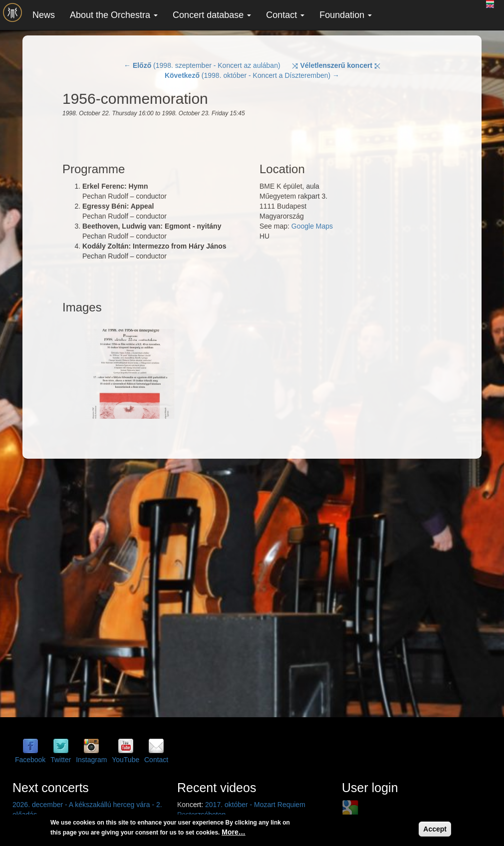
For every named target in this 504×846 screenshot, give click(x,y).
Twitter (61, 760)
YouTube (126, 760)
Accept (435, 829)
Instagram (91, 760)
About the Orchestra (114, 15)
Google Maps (312, 226)
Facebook (30, 760)
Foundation (346, 15)
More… (233, 832)
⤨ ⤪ (336, 65)
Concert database (212, 15)
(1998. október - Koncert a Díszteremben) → (252, 75)
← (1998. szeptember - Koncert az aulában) (202, 65)
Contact (285, 15)
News (44, 15)
